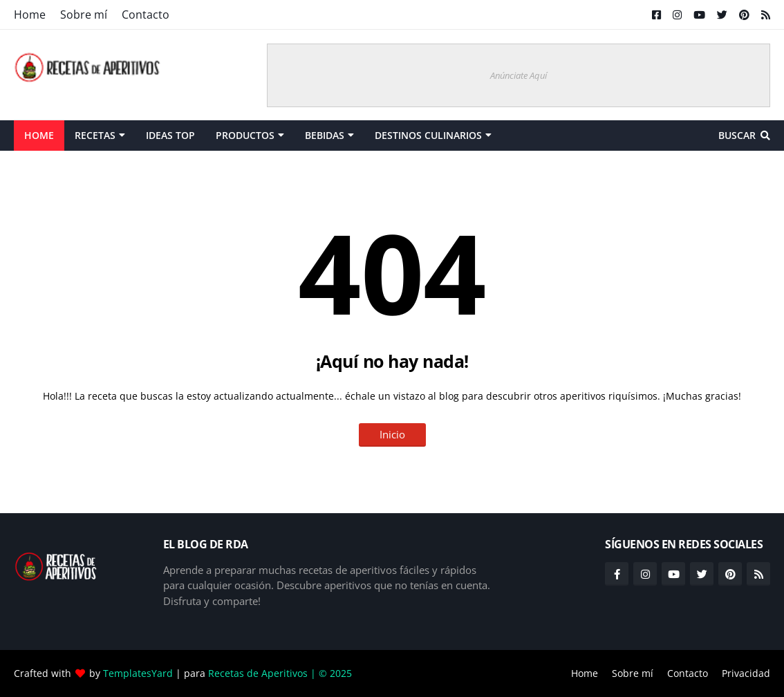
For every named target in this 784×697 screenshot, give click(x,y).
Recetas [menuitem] (95, 135)
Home (30, 15)
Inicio (392, 434)
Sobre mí (84, 15)
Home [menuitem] (39, 135)
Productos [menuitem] (245, 135)
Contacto (146, 15)
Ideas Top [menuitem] (170, 135)
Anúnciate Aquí (519, 75)
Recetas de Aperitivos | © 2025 (280, 673)
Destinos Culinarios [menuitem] (428, 135)
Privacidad (746, 673)
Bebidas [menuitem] (325, 135)
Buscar (737, 135)
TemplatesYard (138, 673)
